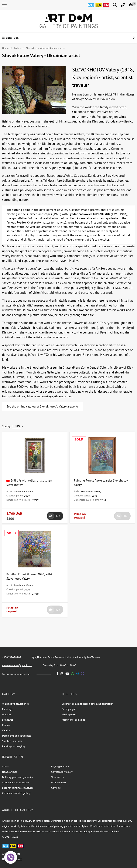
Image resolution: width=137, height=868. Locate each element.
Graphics (7, 714)
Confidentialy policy (62, 772)
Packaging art (69, 709)
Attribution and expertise (15, 782)
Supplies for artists (12, 741)
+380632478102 (12, 657)
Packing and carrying (13, 746)
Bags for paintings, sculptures (18, 788)
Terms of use (58, 777)
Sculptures (8, 720)
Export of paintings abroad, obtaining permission (88, 704)
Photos (6, 725)
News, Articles (10, 772)
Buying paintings (60, 766)
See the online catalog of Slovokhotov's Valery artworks (43, 406)
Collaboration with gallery (16, 793)
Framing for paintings (73, 720)
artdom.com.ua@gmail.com (17, 665)
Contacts (56, 788)
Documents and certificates (17, 736)
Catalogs (7, 730)
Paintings (7, 709)
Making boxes (69, 714)
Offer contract (59, 782)
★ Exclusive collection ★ (16, 704)
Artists (17, 48)
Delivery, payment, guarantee (18, 777)
